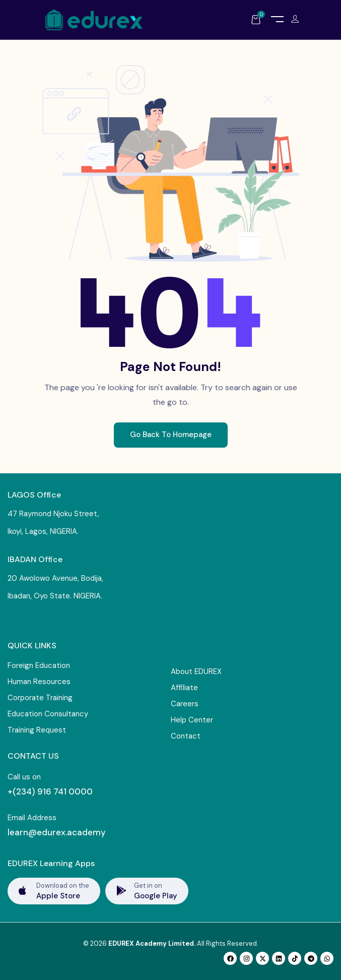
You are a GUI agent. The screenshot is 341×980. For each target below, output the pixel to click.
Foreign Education (39, 665)
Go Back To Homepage (171, 435)
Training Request (37, 730)
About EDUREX (196, 671)
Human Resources (39, 682)
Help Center (192, 720)
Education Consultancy (48, 714)
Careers (185, 704)
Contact (186, 736)
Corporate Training (40, 698)
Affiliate (184, 688)
